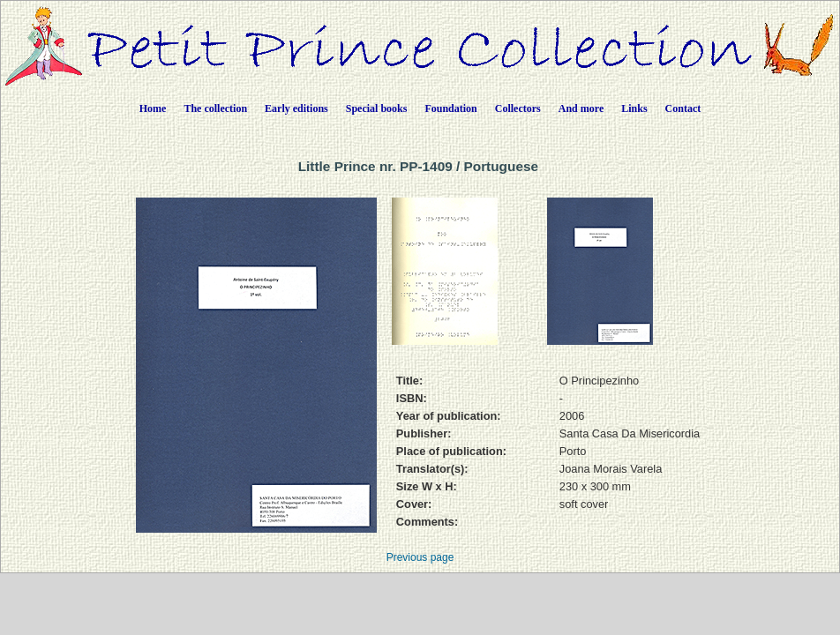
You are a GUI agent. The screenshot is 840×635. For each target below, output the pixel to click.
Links (634, 108)
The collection (215, 108)
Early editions (296, 108)
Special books (377, 108)
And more (581, 108)
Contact (683, 108)
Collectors (518, 108)
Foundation (450, 108)
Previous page (420, 557)
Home (153, 108)
